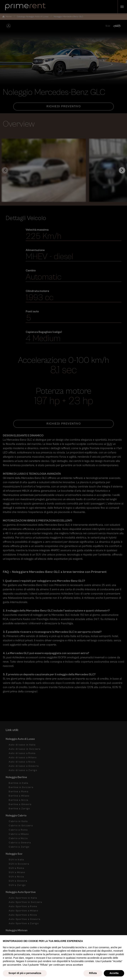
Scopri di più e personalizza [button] (25, 973)
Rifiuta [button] (93, 973)
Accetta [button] (114, 973)
